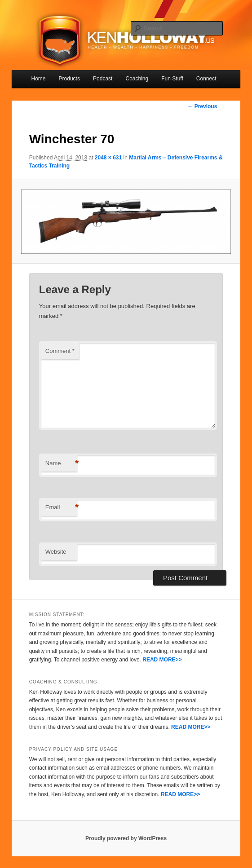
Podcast (103, 79)
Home (38, 79)
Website (56, 552)
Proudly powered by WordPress (126, 838)
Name (61, 464)
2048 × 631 (108, 158)
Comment (60, 351)
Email (61, 508)
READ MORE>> (162, 660)
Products (69, 79)
